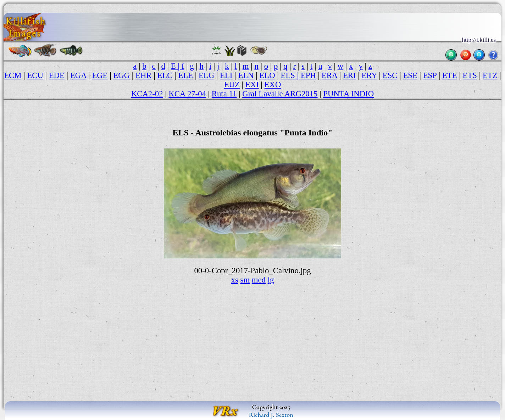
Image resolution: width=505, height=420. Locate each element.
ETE (450, 75)
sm (245, 280)
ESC (390, 75)
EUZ (232, 85)
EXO (273, 85)
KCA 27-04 (187, 94)
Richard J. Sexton (271, 415)
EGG (121, 75)
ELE (185, 75)
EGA (78, 75)
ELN (246, 75)
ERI (349, 75)
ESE (410, 75)
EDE (57, 75)
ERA (329, 75)
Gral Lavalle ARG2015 (280, 94)
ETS (470, 75)
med (259, 280)
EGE (100, 75)
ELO (267, 75)
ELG (206, 75)
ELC (165, 75)
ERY (369, 75)
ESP (430, 75)
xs (235, 280)
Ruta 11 (224, 94)
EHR (143, 75)
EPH (308, 75)
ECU (35, 75)
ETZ (490, 75)
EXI (252, 85)
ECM (13, 75)
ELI (226, 75)
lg (271, 280)
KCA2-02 (147, 94)
